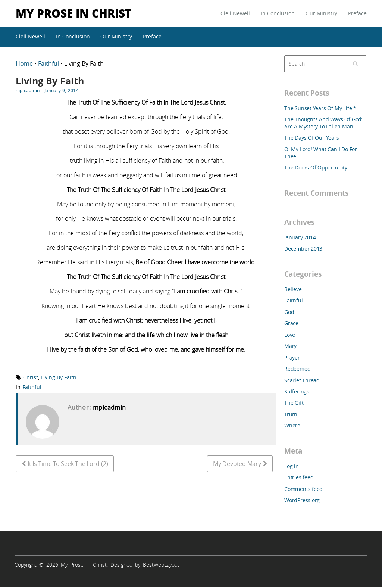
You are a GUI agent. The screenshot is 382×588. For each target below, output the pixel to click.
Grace (291, 323)
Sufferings (297, 391)
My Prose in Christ (74, 13)
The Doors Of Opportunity (316, 167)
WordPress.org (302, 500)
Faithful (48, 63)
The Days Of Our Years (312, 138)
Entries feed (299, 477)
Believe (293, 289)
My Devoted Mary (237, 464)
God (289, 312)
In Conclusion (278, 13)
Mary (290, 346)
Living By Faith (59, 377)
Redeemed (297, 369)
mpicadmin (28, 90)
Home (25, 63)
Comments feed (303, 489)
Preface (357, 13)
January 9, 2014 (62, 90)
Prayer (292, 357)
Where (292, 425)
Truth (291, 414)
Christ (31, 377)
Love (290, 335)
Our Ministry (321, 13)
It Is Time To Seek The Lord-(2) (68, 464)
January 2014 (300, 237)
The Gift (294, 403)
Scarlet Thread (302, 380)
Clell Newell (235, 13)
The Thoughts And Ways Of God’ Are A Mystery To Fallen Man (323, 123)
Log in (292, 466)
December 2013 (303, 248)
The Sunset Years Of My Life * (320, 108)
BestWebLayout (161, 565)
